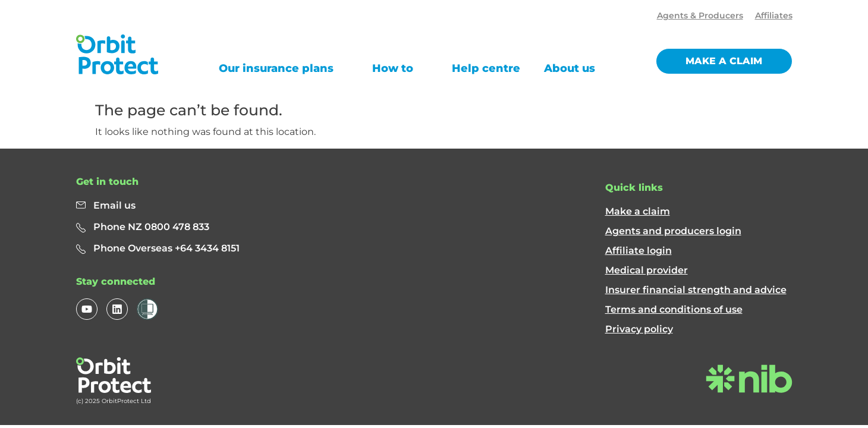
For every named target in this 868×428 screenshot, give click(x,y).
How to (393, 68)
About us (570, 68)
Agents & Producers (700, 15)
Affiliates (774, 15)
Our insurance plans (276, 68)
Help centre (486, 68)
